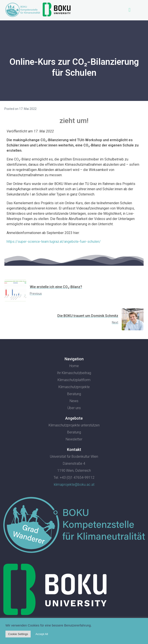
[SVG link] (74, 526)
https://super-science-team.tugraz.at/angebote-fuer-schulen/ (54, 242)
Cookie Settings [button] (18, 634)
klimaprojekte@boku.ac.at (74, 485)
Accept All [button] (42, 634)
